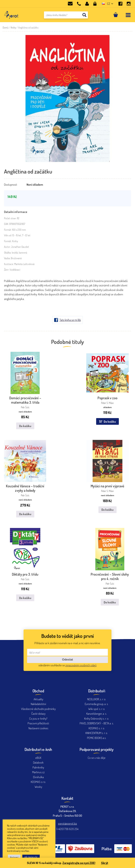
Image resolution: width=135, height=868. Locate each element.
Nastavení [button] (14, 857)
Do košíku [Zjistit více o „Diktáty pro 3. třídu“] (24, 593)
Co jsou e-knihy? (38, 714)
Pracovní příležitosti (38, 718)
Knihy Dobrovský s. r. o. (97, 714)
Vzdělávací (15, 270)
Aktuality (38, 694)
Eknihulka (38, 772)
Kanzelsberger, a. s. (97, 709)
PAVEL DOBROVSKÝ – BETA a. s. (97, 718)
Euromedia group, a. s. (97, 699)
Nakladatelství (38, 699)
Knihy (13, 28)
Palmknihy (38, 763)
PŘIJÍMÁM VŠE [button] (31, 857)
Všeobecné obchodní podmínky (38, 704)
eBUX (38, 753)
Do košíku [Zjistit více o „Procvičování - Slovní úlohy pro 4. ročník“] (111, 597)
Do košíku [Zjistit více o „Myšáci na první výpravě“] (108, 506)
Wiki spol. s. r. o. (97, 704)
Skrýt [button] (105, 863)
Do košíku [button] (110, 420)
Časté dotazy (38, 709)
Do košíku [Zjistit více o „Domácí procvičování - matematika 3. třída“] (24, 424)
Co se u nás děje (97, 753)
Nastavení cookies (38, 723)
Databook (38, 758)
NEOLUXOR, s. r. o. (97, 694)
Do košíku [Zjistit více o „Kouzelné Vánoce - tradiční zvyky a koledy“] (24, 511)
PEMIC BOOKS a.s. (97, 733)
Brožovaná (16, 258)
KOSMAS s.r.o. (38, 777)
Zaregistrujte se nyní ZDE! (79, 863)
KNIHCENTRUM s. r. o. (97, 728)
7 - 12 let (26, 235)
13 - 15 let (17, 235)
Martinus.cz (38, 767)
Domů (6, 28)
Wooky (38, 782)
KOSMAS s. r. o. (97, 723)
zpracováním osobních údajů (81, 660)
